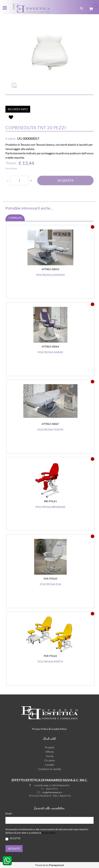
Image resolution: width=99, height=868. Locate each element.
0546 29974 (52, 789)
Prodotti (50, 747)
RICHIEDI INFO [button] (18, 109)
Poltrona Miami (50, 352)
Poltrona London (50, 275)
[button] (49, 52)
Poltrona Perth (50, 661)
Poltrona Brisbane (50, 507)
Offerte (49, 752)
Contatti (50, 765)
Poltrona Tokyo (50, 429)
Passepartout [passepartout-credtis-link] (57, 865)
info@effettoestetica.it (52, 792)
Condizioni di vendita (50, 769)
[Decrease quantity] (8, 180)
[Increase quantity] (31, 180)
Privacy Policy (40, 729)
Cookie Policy (59, 729)
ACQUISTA (65, 180)
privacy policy (49, 833)
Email (9, 813)
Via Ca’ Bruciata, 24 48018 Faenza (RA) (52, 785)
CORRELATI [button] (15, 218)
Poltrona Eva (50, 584)
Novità (50, 756)
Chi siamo (50, 760)
